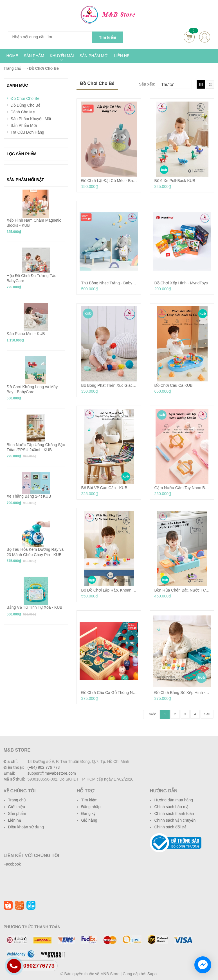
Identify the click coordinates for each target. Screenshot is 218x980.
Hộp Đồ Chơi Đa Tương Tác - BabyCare (33, 278)
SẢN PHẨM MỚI (94, 56)
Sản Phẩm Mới (23, 125)
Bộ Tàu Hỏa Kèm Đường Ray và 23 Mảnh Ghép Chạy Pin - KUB (35, 552)
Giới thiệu (17, 807)
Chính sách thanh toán (174, 813)
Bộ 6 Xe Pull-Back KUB (175, 181)
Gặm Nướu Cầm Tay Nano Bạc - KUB (182, 488)
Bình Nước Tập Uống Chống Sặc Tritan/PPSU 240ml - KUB (36, 447)
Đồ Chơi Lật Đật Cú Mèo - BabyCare (109, 181)
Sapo (152, 974)
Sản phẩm (17, 813)
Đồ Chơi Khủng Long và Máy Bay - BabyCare (32, 389)
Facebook (12, 864)
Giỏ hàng (89, 820)
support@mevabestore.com (52, 773)
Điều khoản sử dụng (26, 827)
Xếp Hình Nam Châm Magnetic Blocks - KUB (34, 223)
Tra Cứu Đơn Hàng (27, 132)
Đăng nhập (91, 807)
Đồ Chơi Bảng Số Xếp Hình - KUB (182, 693)
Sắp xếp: (147, 84)
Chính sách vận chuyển (175, 820)
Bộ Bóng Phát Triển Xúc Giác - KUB (109, 385)
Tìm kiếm (89, 800)
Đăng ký (88, 813)
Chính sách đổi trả (170, 827)
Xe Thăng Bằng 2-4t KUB (29, 496)
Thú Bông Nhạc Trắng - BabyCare (109, 283)
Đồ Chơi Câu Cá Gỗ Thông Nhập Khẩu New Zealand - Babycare (109, 693)
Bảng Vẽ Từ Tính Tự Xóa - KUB (35, 607)
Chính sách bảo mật (172, 807)
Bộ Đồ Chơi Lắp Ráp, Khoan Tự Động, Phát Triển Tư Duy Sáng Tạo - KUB (109, 590)
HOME (12, 56)
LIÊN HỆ (122, 56)
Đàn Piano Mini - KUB (26, 334)
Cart (189, 37)
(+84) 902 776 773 (44, 767)
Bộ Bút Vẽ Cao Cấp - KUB (104, 488)
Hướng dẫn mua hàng (173, 800)
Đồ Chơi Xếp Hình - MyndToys (181, 283)
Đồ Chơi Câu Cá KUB (173, 385)
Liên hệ (15, 820)
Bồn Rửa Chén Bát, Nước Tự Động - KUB (182, 590)
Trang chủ (17, 800)
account (205, 37)
